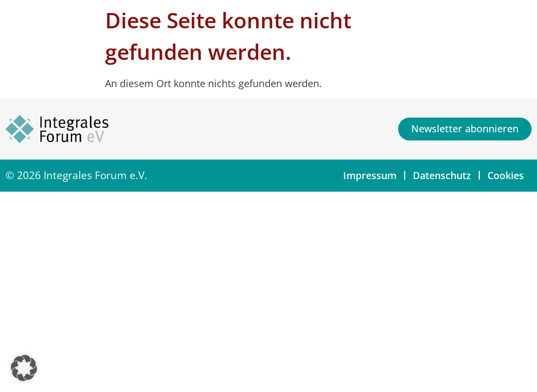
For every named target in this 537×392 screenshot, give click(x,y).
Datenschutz (442, 175)
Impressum (370, 175)
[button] (24, 368)
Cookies (506, 175)
